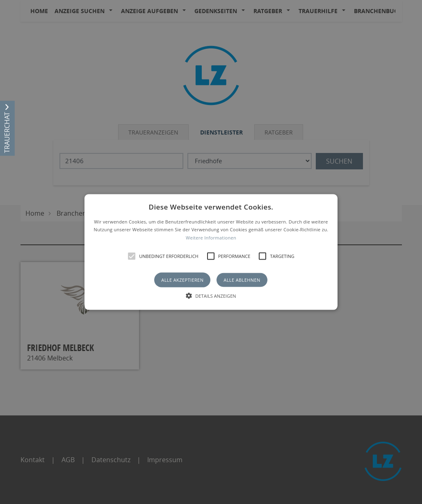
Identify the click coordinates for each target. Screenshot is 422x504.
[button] (211, 252)
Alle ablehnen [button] (242, 280)
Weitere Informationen (211, 238)
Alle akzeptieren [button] (182, 280)
